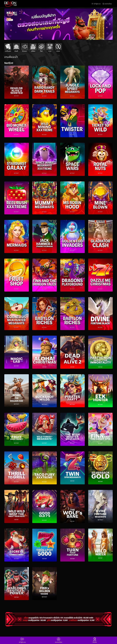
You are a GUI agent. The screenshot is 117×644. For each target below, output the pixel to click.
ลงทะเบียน (107, 4)
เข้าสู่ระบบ (96, 4)
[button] (7, 24)
